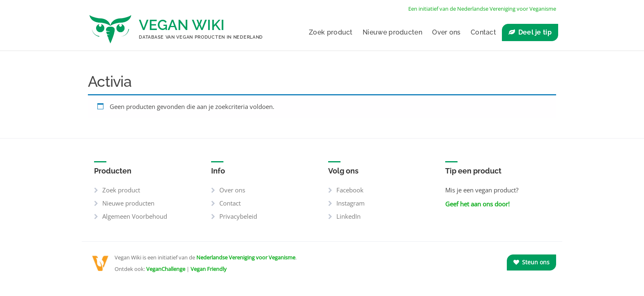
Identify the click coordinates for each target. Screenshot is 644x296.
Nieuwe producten (392, 32)
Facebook (350, 190)
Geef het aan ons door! (477, 204)
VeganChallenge (166, 269)
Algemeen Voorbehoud (135, 216)
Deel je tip (535, 32)
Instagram (351, 203)
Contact (483, 32)
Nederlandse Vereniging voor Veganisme (246, 257)
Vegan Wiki (182, 25)
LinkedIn (348, 216)
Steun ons (531, 262)
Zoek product (331, 32)
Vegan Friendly (209, 269)
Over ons (446, 32)
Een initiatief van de (482, 9)
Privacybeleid (238, 216)
